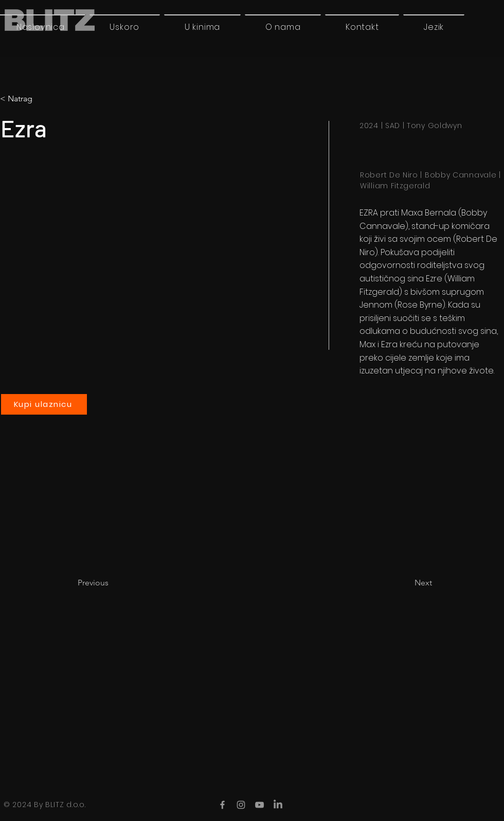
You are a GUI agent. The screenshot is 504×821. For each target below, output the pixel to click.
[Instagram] (241, 805)
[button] (434, 27)
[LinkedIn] (278, 805)
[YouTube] (259, 805)
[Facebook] (222, 805)
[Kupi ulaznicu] (44, 404)
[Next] (406, 583)
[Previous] (112, 583)
